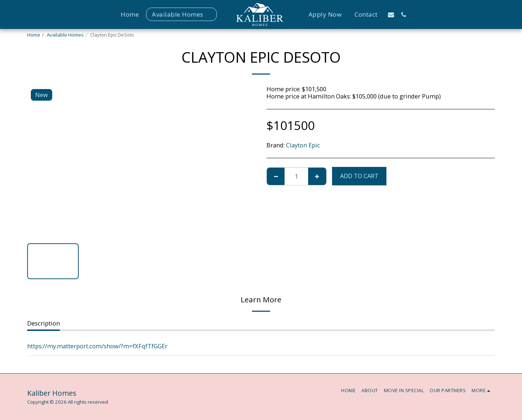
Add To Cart (359, 176)
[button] (391, 14)
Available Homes (65, 35)
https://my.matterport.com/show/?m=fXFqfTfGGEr (97, 346)
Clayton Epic (303, 145)
